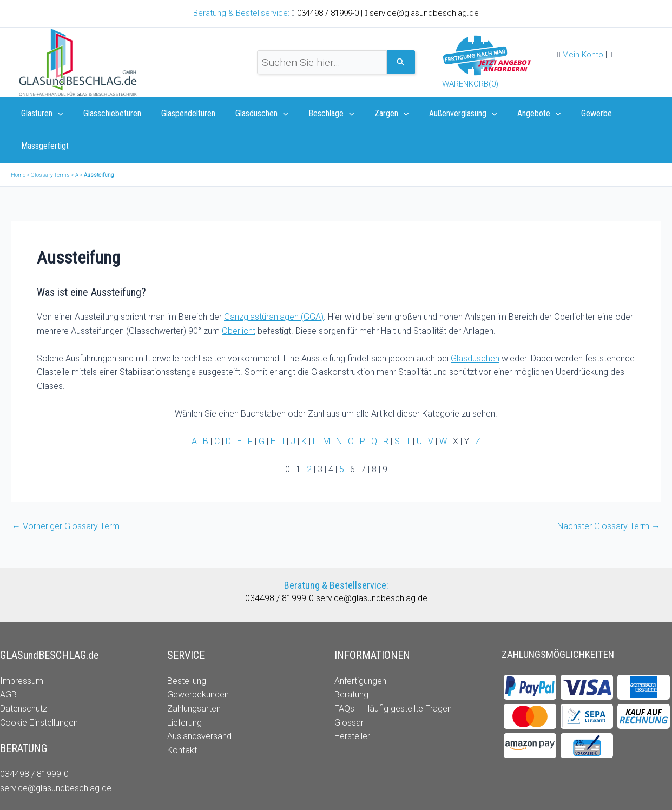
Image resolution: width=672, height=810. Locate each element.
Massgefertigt (629, 113)
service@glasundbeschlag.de (424, 13)
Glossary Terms (50, 143)
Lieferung (185, 690)
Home (18, 143)
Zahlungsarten (194, 676)
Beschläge (318, 114)
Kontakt (182, 718)
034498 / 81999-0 (329, 13)
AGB (8, 662)
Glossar (349, 690)
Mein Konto (583, 55)
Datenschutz (24, 676)
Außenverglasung (445, 114)
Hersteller (352, 704)
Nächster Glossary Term (609, 494)
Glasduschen (252, 114)
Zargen (376, 114)
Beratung (351, 662)
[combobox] (322, 62)
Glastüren (41, 114)
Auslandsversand (199, 704)
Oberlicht (239, 298)
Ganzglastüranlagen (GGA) (274, 284)
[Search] (401, 62)
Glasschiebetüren (108, 113)
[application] (56, 114)
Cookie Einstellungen (39, 690)
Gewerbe (572, 113)
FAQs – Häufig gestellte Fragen (393, 676)
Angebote (518, 114)
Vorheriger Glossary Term (66, 494)
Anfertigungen (360, 648)
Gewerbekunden (198, 662)
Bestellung (187, 648)
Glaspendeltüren (181, 113)
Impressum (22, 648)
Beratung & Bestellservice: (242, 13)
